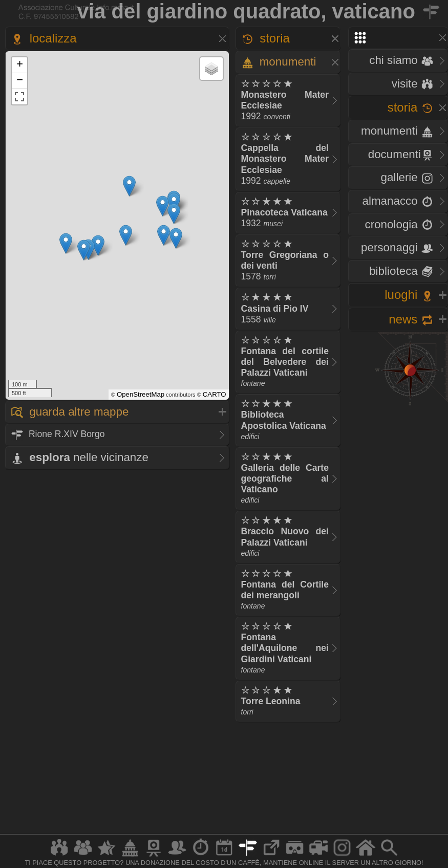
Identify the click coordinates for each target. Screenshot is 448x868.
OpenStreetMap (141, 394)
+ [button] (20, 65)
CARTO (215, 394)
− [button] (20, 81)
